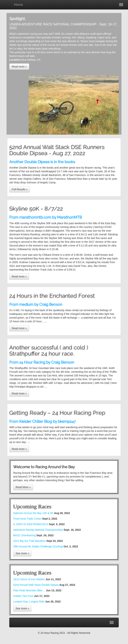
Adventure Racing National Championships (38, 530)
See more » (22, 553)
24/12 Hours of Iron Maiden (29, 579)
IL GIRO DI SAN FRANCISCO (31, 524)
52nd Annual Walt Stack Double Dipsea (36, 585)
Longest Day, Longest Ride (29, 602)
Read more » (19, 67)
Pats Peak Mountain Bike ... (30, 590)
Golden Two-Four (24, 596)
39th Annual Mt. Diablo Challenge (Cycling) (38, 546)
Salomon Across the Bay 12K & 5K (34, 513)
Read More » (23, 487)
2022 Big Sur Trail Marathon (30, 541)
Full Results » (20, 189)
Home (18, 5)
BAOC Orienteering (24, 535)
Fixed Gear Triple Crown (27, 519)
